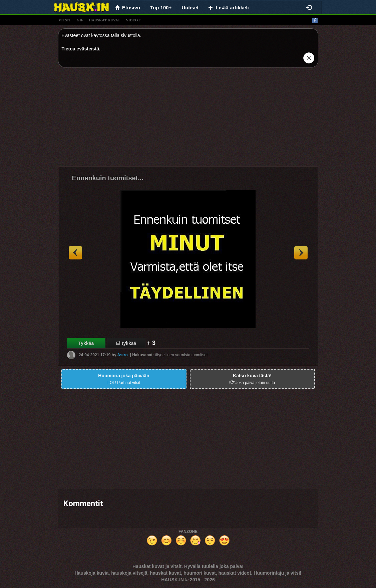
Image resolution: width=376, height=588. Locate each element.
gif (80, 20)
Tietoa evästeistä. (81, 49)
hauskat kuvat (104, 20)
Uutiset (190, 8)
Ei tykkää (126, 343)
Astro (123, 355)
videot (133, 20)
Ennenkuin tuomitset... (108, 178)
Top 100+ (161, 8)
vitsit (65, 20)
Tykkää (86, 343)
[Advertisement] (188, 119)
